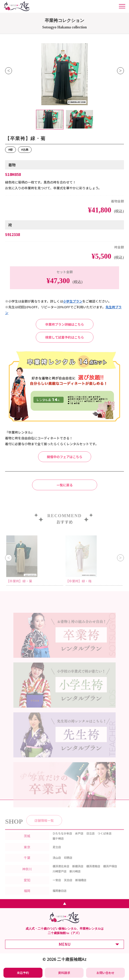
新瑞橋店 (81, 886)
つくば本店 (105, 839)
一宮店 (57, 886)
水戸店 (79, 839)
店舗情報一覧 (44, 826)
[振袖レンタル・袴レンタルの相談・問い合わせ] (105, 973)
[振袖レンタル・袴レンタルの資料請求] (64, 973)
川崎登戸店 (60, 877)
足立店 (57, 853)
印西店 (68, 863)
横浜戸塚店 (110, 872)
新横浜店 (78, 872)
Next (120, 71)
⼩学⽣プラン (73, 301)
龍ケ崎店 (58, 844)
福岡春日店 (60, 896)
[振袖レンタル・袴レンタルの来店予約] (23, 973)
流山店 (57, 863)
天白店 (68, 886)
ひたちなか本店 (62, 839)
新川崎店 (75, 877)
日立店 (90, 839)
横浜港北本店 (61, 872)
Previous (9, 71)
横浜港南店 (93, 872)
